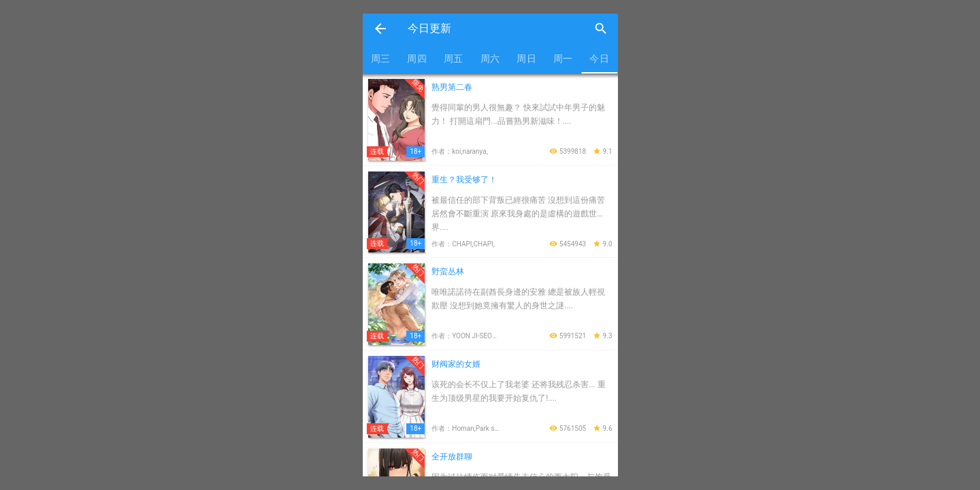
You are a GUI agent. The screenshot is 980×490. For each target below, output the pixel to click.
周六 (490, 59)
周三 (381, 59)
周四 (417, 59)
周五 (454, 59)
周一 (563, 59)
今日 (599, 59)
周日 (526, 59)
